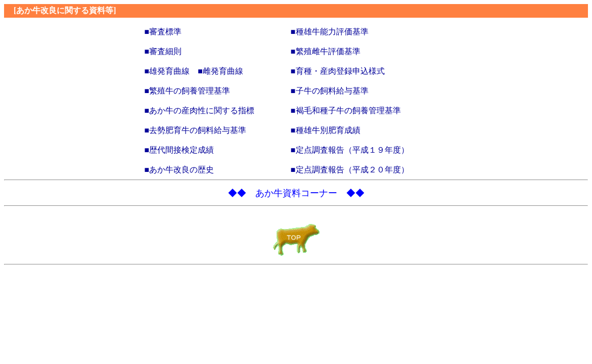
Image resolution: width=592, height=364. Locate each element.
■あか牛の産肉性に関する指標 (200, 110)
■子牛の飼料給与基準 (330, 91)
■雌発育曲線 (220, 71)
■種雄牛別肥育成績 (326, 130)
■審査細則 (163, 51)
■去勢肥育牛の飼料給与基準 (196, 130)
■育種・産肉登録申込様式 (338, 71)
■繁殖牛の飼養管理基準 (188, 91)
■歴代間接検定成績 (179, 150)
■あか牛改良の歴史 (179, 170)
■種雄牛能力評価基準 (330, 32)
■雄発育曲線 (167, 71)
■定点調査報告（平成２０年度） (350, 170)
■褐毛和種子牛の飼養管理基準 (346, 110)
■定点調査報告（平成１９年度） (350, 150)
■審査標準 (163, 32)
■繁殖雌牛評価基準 (326, 51)
